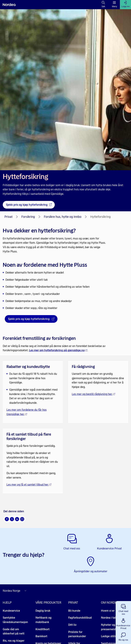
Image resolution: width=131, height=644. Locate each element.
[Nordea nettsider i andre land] (15, 591)
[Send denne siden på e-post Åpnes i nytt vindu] (22, 519)
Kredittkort (42, 629)
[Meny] (114, 5)
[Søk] (103, 5)
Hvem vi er (110, 611)
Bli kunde (74, 611)
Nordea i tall (111, 618)
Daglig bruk (43, 611)
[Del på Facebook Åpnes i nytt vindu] (7, 519)
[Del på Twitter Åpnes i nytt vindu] (12, 519)
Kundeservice (11, 611)
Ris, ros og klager (14, 641)
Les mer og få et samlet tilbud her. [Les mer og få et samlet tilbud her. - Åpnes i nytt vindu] (29, 485)
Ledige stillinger (113, 636)
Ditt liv (72, 625)
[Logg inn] (125, 5)
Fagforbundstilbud (80, 618)
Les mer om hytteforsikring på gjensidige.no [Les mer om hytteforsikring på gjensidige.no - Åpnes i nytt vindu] (58, 350)
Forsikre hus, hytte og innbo (63, 217)
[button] (123, 609)
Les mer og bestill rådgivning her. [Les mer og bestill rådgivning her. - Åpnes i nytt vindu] (93, 394)
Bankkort (41, 636)
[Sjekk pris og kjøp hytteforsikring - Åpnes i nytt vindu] (29, 205)
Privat (8, 217)
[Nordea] (9, 5)
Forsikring (28, 217)
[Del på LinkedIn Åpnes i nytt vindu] (17, 519)
